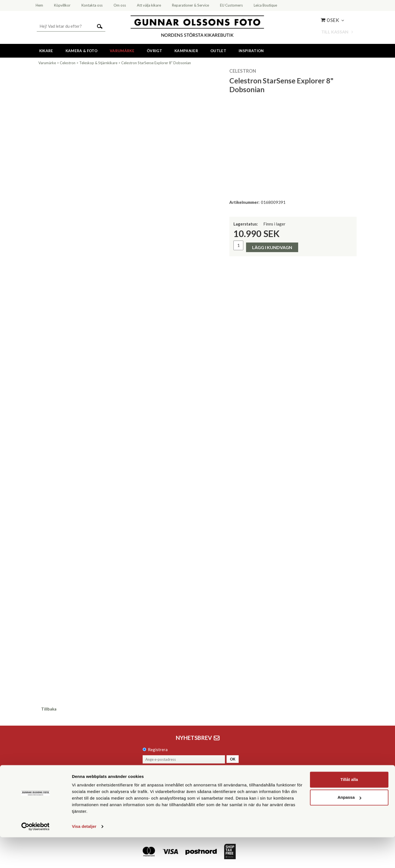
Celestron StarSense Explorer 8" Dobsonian (156, 63)
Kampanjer (186, 51)
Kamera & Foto (81, 51)
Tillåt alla (349, 810)
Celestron (68, 63)
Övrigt (154, 51)
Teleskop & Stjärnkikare (98, 63)
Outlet (218, 51)
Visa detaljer (84, 857)
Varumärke (122, 51)
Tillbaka (49, 709)
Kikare (46, 51)
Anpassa (349, 828)
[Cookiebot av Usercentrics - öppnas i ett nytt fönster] (36, 857)
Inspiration (251, 51)
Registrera (158, 749)
